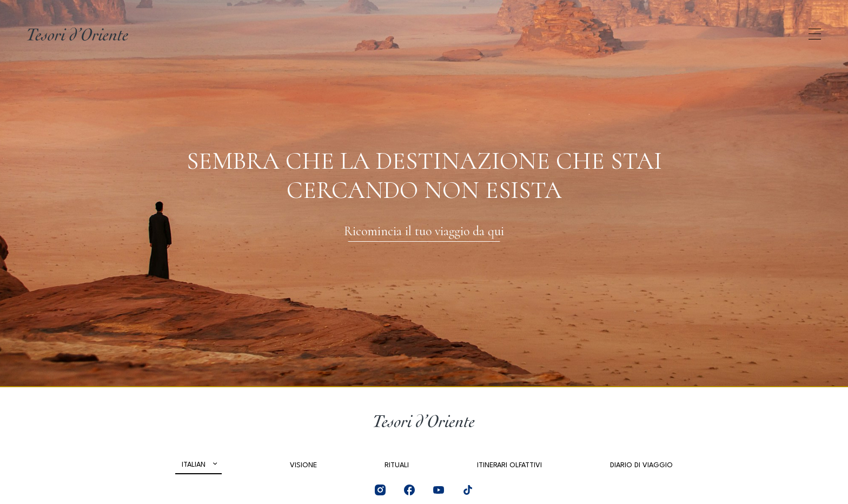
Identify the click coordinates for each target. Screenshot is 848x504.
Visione (303, 465)
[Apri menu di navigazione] (815, 34)
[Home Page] (78, 34)
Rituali (397, 465)
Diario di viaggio (641, 465)
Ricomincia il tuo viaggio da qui (424, 231)
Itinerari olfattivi (509, 465)
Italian (194, 465)
